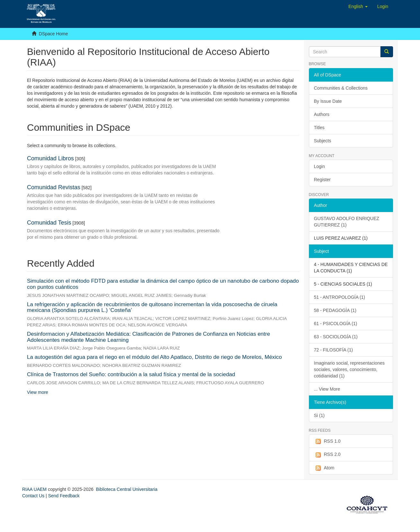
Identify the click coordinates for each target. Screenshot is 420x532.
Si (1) (319, 415)
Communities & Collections (341, 88)
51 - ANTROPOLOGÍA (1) (340, 297)
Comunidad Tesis (49, 223)
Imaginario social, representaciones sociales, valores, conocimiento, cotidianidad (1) (349, 369)
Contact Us (33, 496)
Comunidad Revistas (54, 187)
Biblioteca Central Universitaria (127, 489)
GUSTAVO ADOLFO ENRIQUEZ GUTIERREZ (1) (347, 222)
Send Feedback (64, 496)
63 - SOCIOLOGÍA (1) (336, 337)
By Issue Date (328, 101)
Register (322, 180)
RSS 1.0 (327, 441)
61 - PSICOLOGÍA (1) (336, 324)
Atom (324, 468)
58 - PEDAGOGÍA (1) (335, 310)
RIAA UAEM (35, 489)
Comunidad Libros (50, 158)
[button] (358, 6)
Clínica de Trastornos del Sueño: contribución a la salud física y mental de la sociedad (131, 374)
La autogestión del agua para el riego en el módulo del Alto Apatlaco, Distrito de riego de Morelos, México (154, 357)
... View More (327, 389)
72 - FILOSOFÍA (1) (333, 350)
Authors (322, 114)
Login (319, 166)
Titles (319, 128)
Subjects (323, 141)
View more (38, 392)
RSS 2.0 (327, 455)
